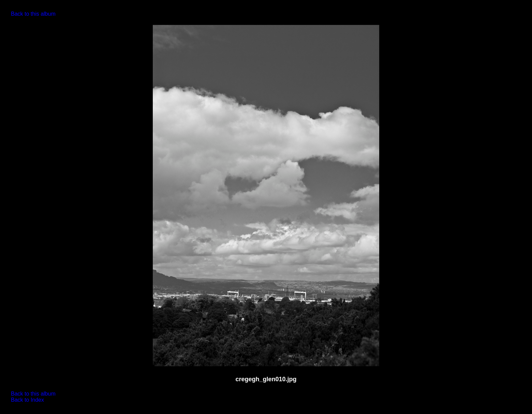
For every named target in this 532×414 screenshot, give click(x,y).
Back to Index (27, 400)
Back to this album (33, 14)
